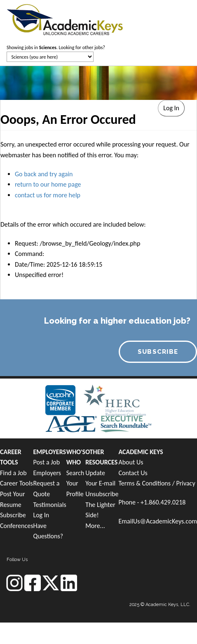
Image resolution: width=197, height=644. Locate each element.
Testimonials (49, 505)
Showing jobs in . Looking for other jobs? (56, 47)
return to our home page (48, 184)
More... (95, 526)
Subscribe (13, 515)
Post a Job (46, 462)
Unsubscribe (102, 494)
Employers (47, 473)
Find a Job (13, 473)
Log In (41, 515)
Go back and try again (44, 174)
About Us (131, 462)
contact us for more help (48, 195)
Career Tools (16, 483)
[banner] (65, 19)
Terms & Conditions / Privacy (157, 483)
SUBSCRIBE (158, 352)
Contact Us (133, 473)
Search (75, 473)
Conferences (16, 526)
